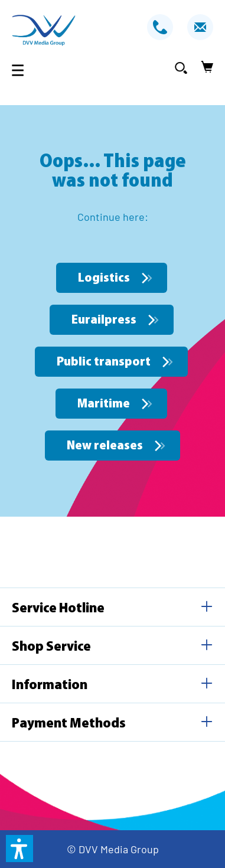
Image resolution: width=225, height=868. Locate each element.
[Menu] (21, 70)
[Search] (181, 67)
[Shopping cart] (204, 67)
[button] (19, 849)
